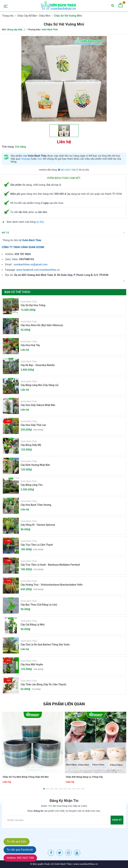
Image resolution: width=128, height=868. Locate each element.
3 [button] (52, 789)
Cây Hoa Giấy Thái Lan (33, 425)
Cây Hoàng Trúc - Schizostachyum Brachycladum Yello (52, 585)
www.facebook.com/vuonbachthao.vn (38, 270)
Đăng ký (117, 820)
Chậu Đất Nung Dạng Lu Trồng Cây (84, 777)
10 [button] (83, 789)
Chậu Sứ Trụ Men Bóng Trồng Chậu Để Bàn (26, 777)
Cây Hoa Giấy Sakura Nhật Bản (38, 405)
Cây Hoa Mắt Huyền (32, 664)
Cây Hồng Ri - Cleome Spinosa (38, 525)
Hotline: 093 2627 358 (20, 858)
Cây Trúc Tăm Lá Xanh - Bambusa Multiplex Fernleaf (50, 565)
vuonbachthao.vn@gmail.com (31, 264)
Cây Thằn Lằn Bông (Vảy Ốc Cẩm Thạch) (43, 684)
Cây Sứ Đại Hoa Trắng (33, 305)
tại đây (40, 222)
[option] (64, 79)
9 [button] (78, 789)
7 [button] (70, 789)
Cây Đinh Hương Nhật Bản (35, 465)
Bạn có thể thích (17, 292)
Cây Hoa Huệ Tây (30, 345)
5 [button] (61, 789)
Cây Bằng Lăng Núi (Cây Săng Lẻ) (40, 385)
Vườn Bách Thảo (32, 240)
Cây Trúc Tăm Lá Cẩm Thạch (37, 545)
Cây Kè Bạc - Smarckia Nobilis (38, 365)
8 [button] (74, 789)
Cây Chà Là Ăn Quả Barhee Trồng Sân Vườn (45, 645)
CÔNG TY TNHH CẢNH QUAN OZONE (23, 247)
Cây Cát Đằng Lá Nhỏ (33, 625)
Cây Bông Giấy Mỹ (31, 445)
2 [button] (47, 789)
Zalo (40, 159)
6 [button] (65, 789)
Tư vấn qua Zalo (17, 841)
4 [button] (56, 789)
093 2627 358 (67, 170)
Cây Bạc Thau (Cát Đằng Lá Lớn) (39, 605)
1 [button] (44, 789)
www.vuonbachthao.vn (85, 864)
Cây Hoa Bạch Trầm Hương (36, 505)
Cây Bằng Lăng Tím (32, 485)
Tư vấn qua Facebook (20, 850)
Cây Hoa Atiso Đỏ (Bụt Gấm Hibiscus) (42, 325)
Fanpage (26, 159)
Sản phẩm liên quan (64, 704)
